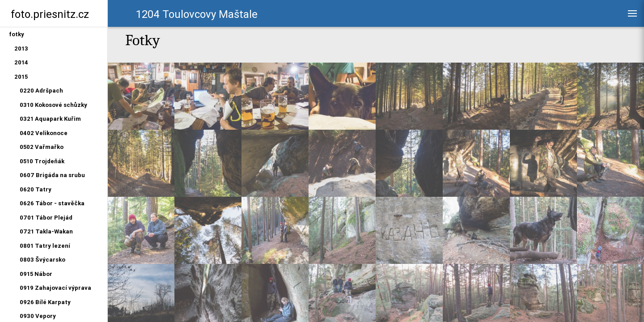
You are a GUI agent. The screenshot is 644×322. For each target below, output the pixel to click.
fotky (17, 34)
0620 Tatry (36, 189)
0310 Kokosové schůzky (53, 105)
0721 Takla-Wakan (46, 231)
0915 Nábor (36, 274)
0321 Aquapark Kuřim (50, 119)
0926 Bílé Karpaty (45, 302)
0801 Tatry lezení (45, 246)
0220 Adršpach (41, 91)
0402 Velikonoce (44, 133)
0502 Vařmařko (42, 147)
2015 (21, 77)
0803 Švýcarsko (42, 260)
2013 (21, 49)
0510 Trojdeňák (42, 161)
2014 (21, 62)
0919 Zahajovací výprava (55, 288)
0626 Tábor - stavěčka (52, 203)
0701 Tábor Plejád (46, 218)
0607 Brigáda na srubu (52, 175)
